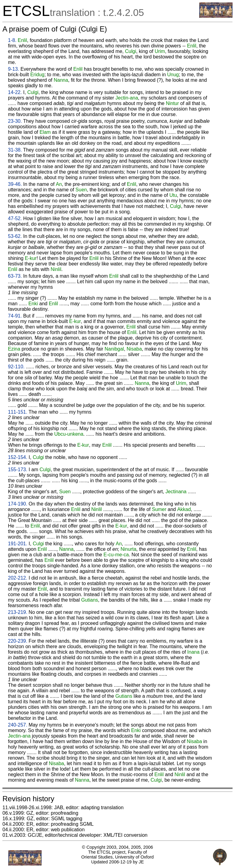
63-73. (15, 276)
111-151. (18, 412)
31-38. (15, 150)
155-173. (18, 470)
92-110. (16, 367)
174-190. (18, 504)
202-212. (18, 578)
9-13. (13, 69)
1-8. (12, 40)
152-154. (18, 457)
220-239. (18, 641)
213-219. (18, 612)
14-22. (15, 92)
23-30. (15, 121)
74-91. (15, 316)
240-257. (18, 725)
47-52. (15, 218)
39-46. (15, 184)
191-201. (18, 544)
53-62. (15, 236)
